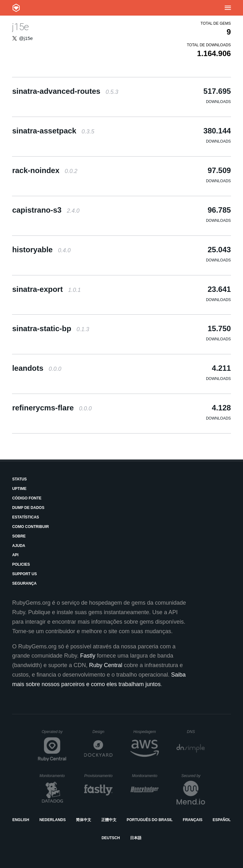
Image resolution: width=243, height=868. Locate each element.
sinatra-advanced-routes (65, 91)
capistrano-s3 (46, 210)
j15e (20, 27)
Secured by (193, 776)
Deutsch (111, 838)
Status (19, 479)
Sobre (19, 536)
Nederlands (52, 820)
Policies (21, 564)
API (15, 555)
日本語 (136, 838)
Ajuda (19, 546)
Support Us (24, 574)
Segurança (24, 583)
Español (222, 820)
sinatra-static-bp (50, 328)
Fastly (88, 656)
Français (193, 820)
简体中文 (84, 820)
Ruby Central (106, 665)
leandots (37, 368)
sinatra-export (46, 289)
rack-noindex (45, 170)
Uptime (19, 489)
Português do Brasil (150, 820)
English (21, 820)
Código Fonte (27, 498)
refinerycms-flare (52, 408)
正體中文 (109, 820)
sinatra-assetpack (53, 131)
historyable (41, 250)
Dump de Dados (28, 508)
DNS (196, 732)
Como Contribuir (30, 527)
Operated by (54, 734)
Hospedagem (146, 732)
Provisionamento (98, 776)
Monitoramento (53, 776)
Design (103, 732)
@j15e (26, 38)
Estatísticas (25, 517)
